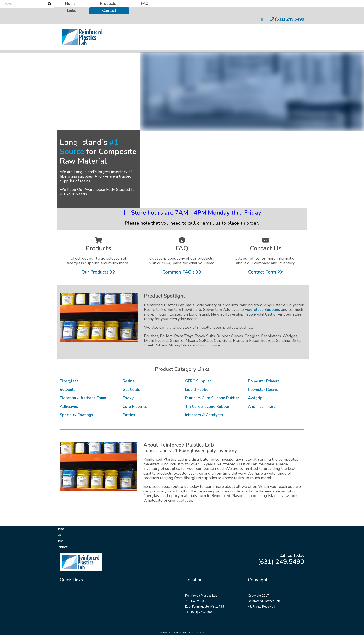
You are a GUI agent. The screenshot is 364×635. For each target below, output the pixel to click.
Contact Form (266, 272)
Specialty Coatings (76, 415)
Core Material (135, 406)
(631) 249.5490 (287, 19)
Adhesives (69, 406)
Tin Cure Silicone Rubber (207, 406)
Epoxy (128, 398)
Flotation (68, 398)
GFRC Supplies (198, 381)
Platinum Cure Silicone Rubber (212, 398)
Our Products (98, 272)
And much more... (263, 406)
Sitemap (200, 633)
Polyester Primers (264, 381)
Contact (109, 11)
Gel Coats (131, 390)
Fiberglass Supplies (262, 310)
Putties (129, 415)
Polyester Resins (263, 390)
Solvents (68, 390)
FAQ (145, 3)
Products (108, 3)
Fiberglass (69, 381)
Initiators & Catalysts (204, 415)
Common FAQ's (182, 272)
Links (71, 11)
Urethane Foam (93, 398)
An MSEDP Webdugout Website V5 (177, 633)
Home (70, 3)
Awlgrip (255, 398)
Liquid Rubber (198, 390)
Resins (128, 381)
